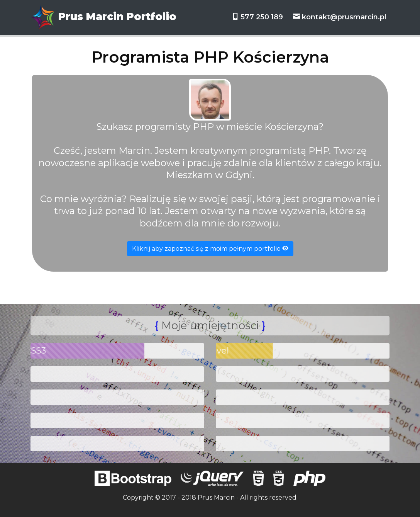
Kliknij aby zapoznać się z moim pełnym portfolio (210, 249)
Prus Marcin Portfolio (103, 17)
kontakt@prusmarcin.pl (340, 17)
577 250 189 (258, 17)
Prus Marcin (216, 497)
